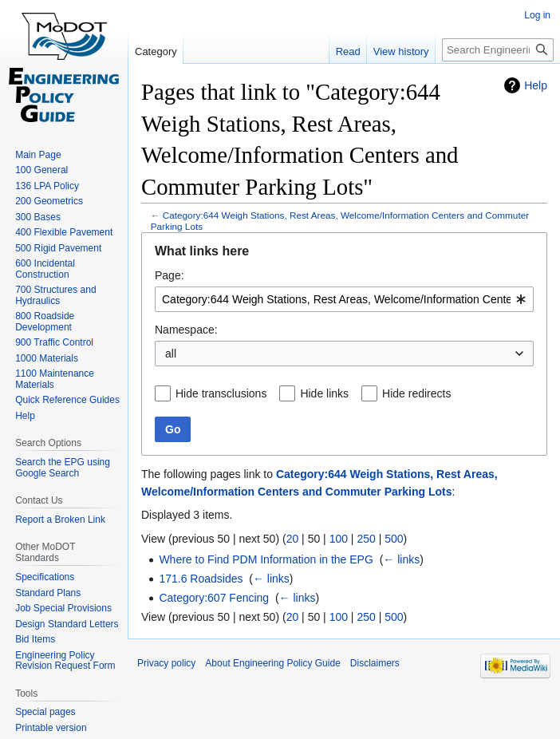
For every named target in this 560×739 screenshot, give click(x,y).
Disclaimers (375, 663)
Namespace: (186, 330)
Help (536, 85)
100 (339, 539)
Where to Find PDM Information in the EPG (266, 559)
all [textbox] (171, 354)
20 (293, 539)
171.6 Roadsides (201, 579)
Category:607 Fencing (214, 598)
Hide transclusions (221, 393)
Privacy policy (166, 663)
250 (366, 539)
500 (394, 539)
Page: (170, 275)
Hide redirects (416, 393)
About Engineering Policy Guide (272, 663)
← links (401, 559)
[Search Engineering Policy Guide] (498, 50)
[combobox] (344, 299)
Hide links (324, 393)
